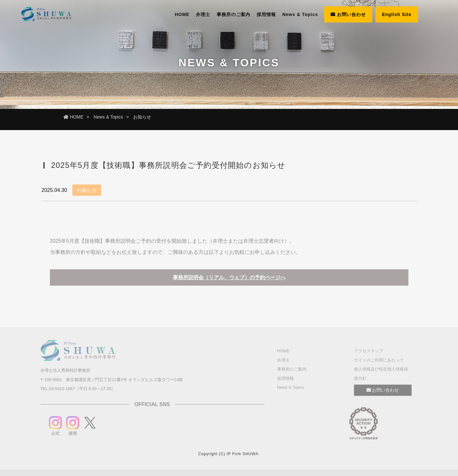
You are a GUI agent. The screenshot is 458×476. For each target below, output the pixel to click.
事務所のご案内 (233, 14)
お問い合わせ (348, 14)
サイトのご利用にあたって (379, 361)
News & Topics (300, 14)
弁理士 (203, 14)
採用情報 (266, 14)
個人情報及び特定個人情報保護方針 (381, 375)
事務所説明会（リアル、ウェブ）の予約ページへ (229, 279)
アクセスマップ (369, 352)
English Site (397, 14)
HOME (182, 14)
